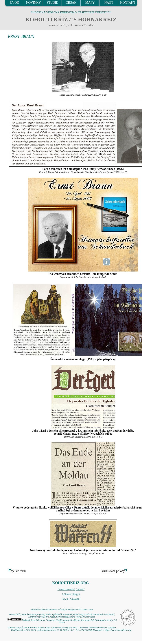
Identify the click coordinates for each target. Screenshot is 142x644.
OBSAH (71, 3)
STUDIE (52, 3)
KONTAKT (128, 3)
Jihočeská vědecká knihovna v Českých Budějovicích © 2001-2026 (62, 610)
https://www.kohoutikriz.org (118, 630)
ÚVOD (14, 3)
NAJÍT (109, 3)
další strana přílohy (114, 571)
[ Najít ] (65, 599)
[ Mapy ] (76, 594)
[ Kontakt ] (75, 599)
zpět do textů (18, 571)
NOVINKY (33, 3)
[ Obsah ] (67, 594)
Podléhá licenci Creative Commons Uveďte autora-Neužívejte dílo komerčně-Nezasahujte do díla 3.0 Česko (62, 621)
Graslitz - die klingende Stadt (93, 277)
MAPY (90, 3)
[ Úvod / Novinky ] (66, 589)
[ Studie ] (80, 589)
